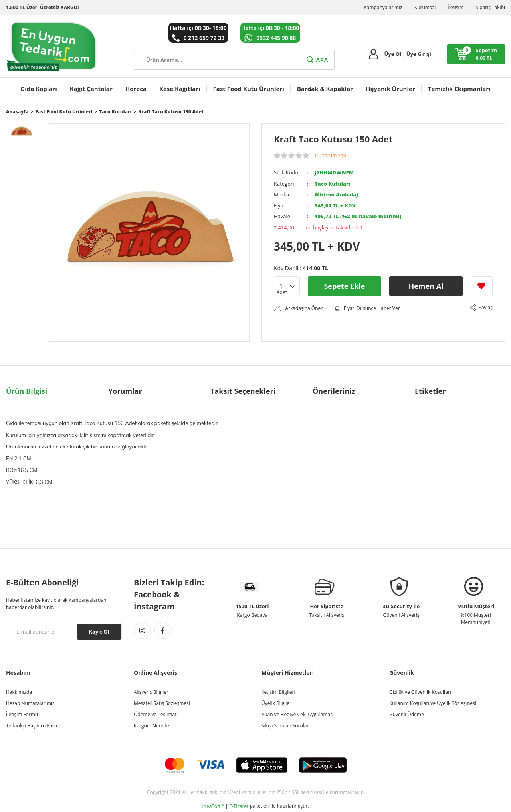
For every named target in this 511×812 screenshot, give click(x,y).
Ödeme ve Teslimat (155, 714)
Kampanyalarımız (383, 7)
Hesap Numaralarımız (30, 703)
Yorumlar (125, 391)
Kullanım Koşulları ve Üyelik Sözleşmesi (433, 703)
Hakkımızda (19, 692)
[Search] (234, 60)
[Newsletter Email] (64, 632)
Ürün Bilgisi (27, 391)
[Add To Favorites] (482, 286)
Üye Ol (393, 54)
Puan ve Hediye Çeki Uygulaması (298, 714)
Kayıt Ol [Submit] (99, 632)
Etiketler (430, 391)
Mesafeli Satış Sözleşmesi (162, 703)
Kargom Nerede (151, 726)
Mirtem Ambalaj (336, 194)
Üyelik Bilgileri (277, 703)
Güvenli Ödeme (407, 714)
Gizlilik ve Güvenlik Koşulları (420, 692)
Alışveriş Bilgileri (152, 692)
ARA (317, 60)
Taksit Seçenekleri (243, 391)
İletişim (456, 7)
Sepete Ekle (344, 286)
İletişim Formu (22, 714)
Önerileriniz (334, 391)
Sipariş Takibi (490, 7)
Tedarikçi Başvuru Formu (34, 726)
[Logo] (52, 46)
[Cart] (476, 54)
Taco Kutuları (332, 184)
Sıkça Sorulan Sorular (285, 726)
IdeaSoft (213, 806)
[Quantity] (287, 286)
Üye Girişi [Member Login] (419, 54)
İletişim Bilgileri (278, 692)
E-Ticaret (239, 806)
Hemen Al (426, 286)
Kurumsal (425, 7)
